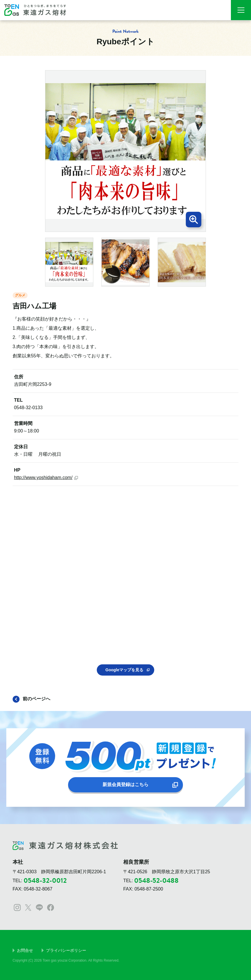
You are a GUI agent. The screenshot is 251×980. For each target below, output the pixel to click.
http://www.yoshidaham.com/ (43, 477)
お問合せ (25, 950)
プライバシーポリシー (66, 950)
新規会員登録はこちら (126, 784)
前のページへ (36, 699)
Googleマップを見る (124, 670)
